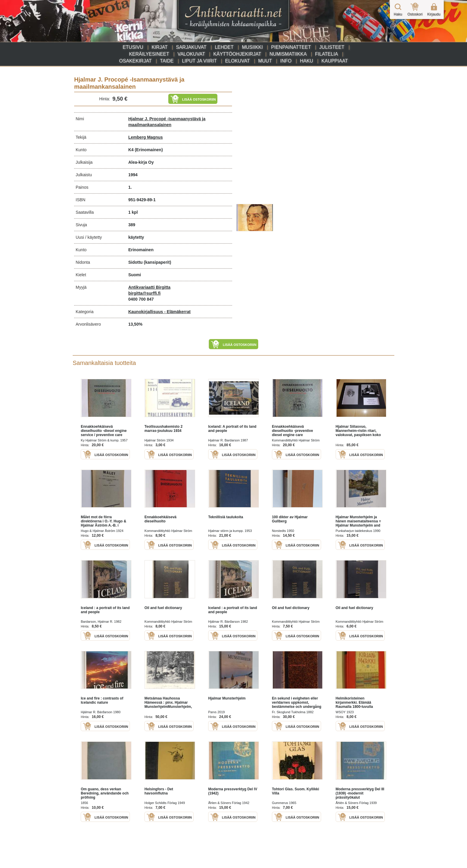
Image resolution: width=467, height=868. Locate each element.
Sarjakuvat (191, 47)
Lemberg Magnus (146, 137)
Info (286, 61)
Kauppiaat (335, 61)
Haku (306, 61)
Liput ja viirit (199, 61)
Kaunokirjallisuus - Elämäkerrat (159, 312)
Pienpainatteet (291, 47)
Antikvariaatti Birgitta (150, 287)
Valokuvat (191, 54)
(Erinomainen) (149, 150)
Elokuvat (238, 61)
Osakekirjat (135, 61)
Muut (265, 61)
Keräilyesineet (149, 54)
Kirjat (160, 47)
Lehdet (224, 47)
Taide (167, 61)
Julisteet (332, 47)
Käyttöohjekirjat (237, 54)
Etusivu (133, 47)
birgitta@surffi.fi (145, 293)
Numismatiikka (288, 54)
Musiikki (252, 47)
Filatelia (327, 54)
